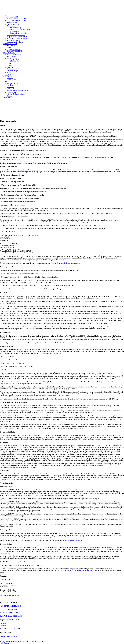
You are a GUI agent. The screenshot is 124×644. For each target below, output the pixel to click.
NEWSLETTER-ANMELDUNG (10, 629)
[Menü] (7, 98)
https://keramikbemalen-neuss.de (10, 159)
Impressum (3, 624)
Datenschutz (4, 625)
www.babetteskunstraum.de (8, 636)
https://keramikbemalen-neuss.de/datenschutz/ (84, 571)
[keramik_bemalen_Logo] (13, 8)
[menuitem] (64, 15)
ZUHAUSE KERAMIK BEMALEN (11, 616)
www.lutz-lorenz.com (7, 638)
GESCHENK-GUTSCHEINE (9, 609)
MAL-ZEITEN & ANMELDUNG (11, 606)
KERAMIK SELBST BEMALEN (10, 613)
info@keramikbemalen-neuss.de (100, 157)
